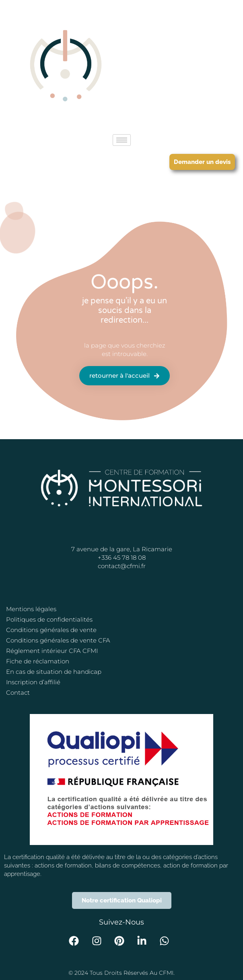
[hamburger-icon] (122, 140)
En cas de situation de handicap (54, 672)
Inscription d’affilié (33, 682)
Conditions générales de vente (51, 630)
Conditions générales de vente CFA (58, 640)
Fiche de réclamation (38, 661)
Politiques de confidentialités (49, 619)
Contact (18, 693)
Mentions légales (31, 609)
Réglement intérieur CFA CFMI (52, 651)
